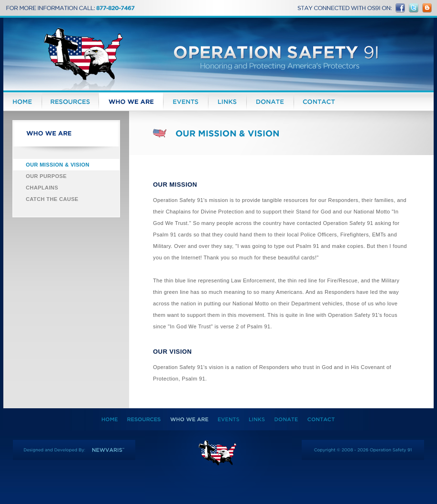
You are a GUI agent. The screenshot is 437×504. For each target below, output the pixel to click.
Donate (270, 102)
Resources (70, 102)
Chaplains (42, 188)
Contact (319, 102)
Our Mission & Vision (58, 165)
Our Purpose (46, 176)
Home (22, 102)
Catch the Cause (52, 199)
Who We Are (131, 102)
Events (186, 102)
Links (227, 102)
